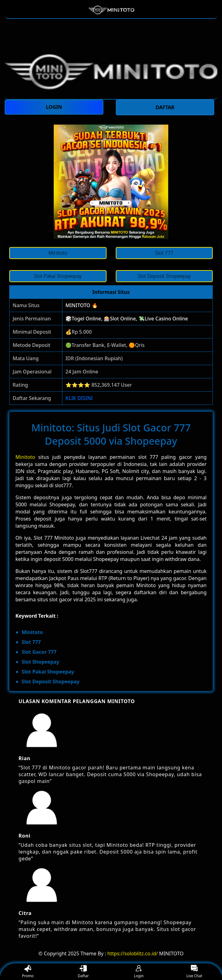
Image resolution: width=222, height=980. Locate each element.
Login (139, 972)
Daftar (83, 972)
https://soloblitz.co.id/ (133, 953)
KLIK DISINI (79, 398)
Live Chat (194, 972)
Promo (28, 972)
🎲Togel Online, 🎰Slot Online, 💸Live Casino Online (127, 319)
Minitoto (25, 457)
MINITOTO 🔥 (82, 305)
